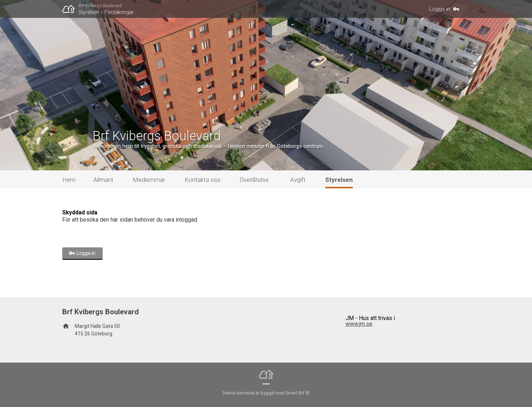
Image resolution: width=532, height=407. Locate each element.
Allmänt (103, 180)
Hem (69, 180)
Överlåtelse (254, 180)
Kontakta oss (202, 180)
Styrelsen (89, 12)
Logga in (440, 9)
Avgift (298, 180)
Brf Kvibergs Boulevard (100, 6)
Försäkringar (119, 12)
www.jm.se (359, 324)
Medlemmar (149, 180)
